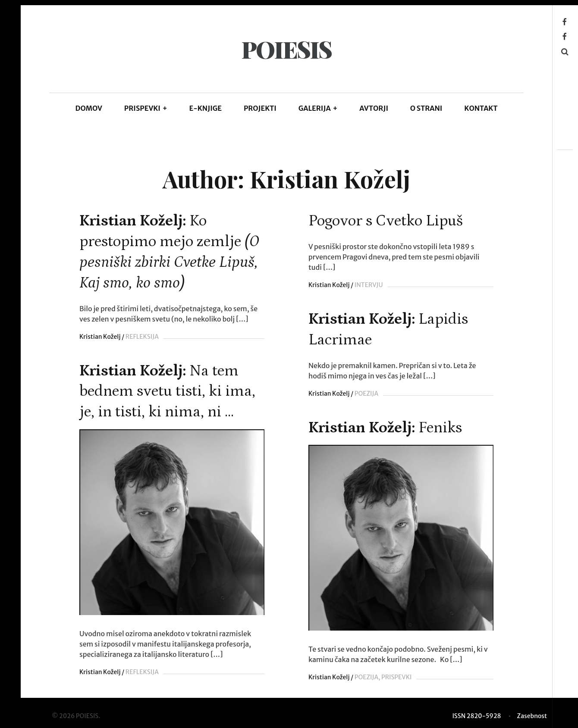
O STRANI (426, 108)
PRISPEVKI (146, 108)
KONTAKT (481, 108)
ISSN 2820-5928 (476, 715)
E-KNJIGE (206, 108)
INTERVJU (368, 285)
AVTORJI (374, 108)
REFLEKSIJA (142, 337)
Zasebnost (532, 715)
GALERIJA (318, 108)
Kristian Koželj (100, 337)
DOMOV (89, 108)
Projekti (260, 108)
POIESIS (286, 49)
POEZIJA (365, 394)
